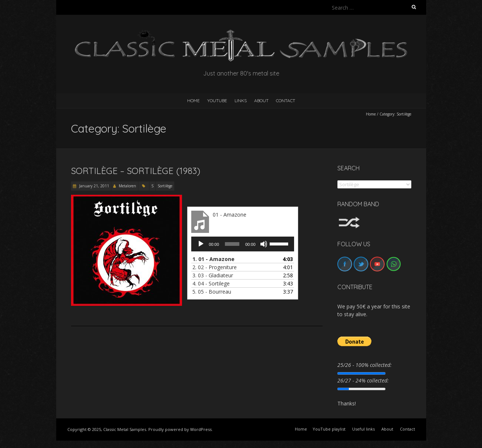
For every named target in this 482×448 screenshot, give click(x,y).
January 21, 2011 (94, 186)
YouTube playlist (329, 429)
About (261, 101)
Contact (286, 101)
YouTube (217, 101)
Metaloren (127, 186)
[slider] (232, 244)
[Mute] (264, 244)
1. (213, 259)
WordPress (201, 429)
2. (215, 267)
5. (212, 292)
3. (213, 275)
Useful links (363, 429)
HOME (193, 101)
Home (371, 114)
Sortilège (165, 186)
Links (241, 101)
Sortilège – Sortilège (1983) (136, 171)
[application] (243, 244)
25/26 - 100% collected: (365, 365)
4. (211, 283)
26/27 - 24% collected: (363, 380)
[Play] (201, 244)
